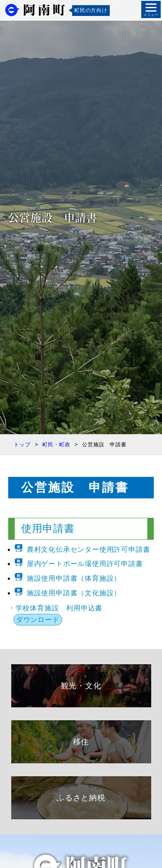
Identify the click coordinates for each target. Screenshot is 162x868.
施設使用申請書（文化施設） (74, 593)
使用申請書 (48, 528)
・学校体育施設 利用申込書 (55, 608)
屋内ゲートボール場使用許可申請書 (85, 564)
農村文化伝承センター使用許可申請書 (89, 549)
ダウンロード (38, 620)
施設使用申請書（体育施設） (74, 578)
